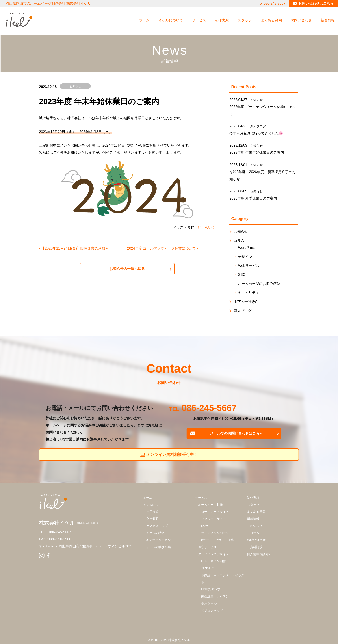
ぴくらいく (206, 227)
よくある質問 (271, 20)
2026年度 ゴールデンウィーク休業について (262, 110)
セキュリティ (249, 293)
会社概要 (152, 519)
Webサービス (249, 266)
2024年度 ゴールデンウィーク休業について (163, 248)
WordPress (247, 248)
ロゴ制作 (207, 568)
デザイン (245, 257)
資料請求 (256, 547)
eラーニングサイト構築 (217, 540)
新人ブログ (258, 126)
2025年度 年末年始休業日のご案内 (257, 152)
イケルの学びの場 (158, 547)
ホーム (144, 20)
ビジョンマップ (212, 610)
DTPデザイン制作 (214, 561)
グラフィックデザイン (214, 554)
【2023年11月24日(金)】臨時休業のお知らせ (76, 248)
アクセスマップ (157, 526)
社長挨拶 (152, 512)
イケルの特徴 (155, 533)
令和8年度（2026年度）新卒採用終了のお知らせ (263, 175)
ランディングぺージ (215, 533)
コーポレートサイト (215, 512)
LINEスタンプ (211, 589)
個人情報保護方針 (259, 554)
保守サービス (207, 547)
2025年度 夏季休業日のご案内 (253, 198)
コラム (239, 241)
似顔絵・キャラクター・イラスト (223, 579)
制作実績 (222, 20)
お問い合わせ (301, 20)
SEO (242, 275)
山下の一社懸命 (246, 302)
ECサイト (208, 526)
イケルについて (171, 20)
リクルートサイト (214, 519)
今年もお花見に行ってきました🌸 (256, 133)
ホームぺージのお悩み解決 (259, 284)
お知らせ (75, 86)
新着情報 (328, 20)
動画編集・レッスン (215, 596)
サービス (199, 20)
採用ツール (209, 603)
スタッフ (245, 20)
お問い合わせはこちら (316, 3)
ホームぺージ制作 (210, 505)
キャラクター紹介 (158, 540)
